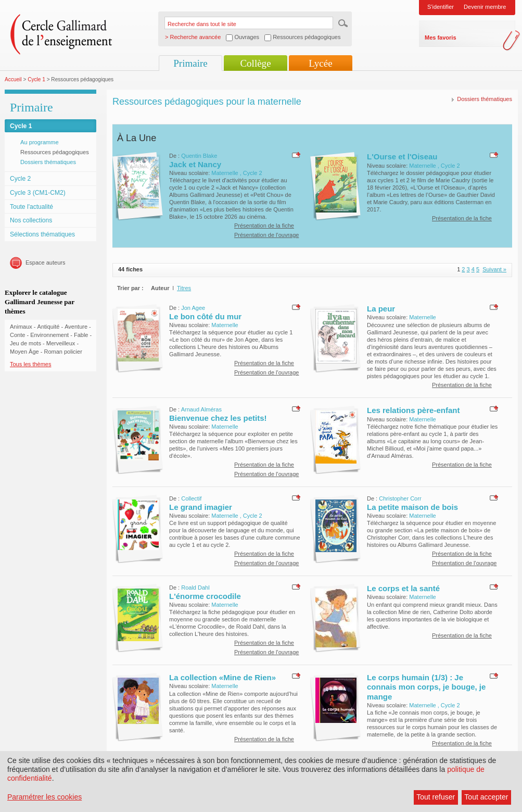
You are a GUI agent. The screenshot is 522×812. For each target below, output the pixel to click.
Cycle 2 (20, 179)
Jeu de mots (26, 343)
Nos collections (31, 220)
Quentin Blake (199, 156)
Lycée (320, 63)
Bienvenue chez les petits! (218, 418)
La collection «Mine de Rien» (222, 677)
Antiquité (49, 327)
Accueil (13, 79)
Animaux (21, 327)
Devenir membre (485, 7)
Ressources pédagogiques (55, 152)
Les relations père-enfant (413, 410)
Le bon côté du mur (205, 316)
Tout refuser (436, 797)
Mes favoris (441, 38)
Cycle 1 (36, 79)
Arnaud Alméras (201, 409)
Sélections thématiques (42, 234)
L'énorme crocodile (205, 596)
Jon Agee (193, 308)
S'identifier (441, 7)
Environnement (49, 335)
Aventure (76, 327)
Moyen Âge (24, 352)
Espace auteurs (45, 263)
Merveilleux (61, 343)
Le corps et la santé (403, 588)
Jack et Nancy (195, 164)
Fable (81, 335)
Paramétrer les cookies (44, 797)
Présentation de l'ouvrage (266, 235)
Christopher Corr (400, 498)
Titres (184, 288)
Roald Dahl (195, 588)
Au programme (40, 142)
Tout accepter (486, 797)
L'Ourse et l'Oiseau (402, 157)
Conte (17, 335)
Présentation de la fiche (264, 226)
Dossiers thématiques (48, 162)
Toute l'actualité (31, 207)
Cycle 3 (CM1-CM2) (38, 193)
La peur (381, 309)
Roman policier (63, 352)
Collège (255, 63)
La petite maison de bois (412, 507)
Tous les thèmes (30, 364)
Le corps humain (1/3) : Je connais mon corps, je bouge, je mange (426, 687)
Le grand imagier (201, 507)
